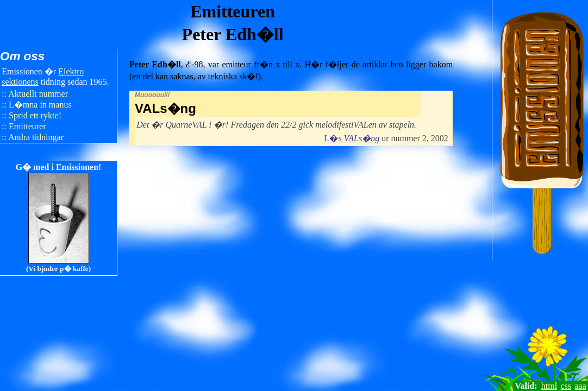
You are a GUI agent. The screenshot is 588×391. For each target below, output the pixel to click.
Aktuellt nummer (38, 94)
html (549, 386)
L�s (352, 138)
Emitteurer (27, 126)
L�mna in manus (40, 105)
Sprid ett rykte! (35, 115)
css (566, 386)
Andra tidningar (36, 137)
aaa (581, 386)
